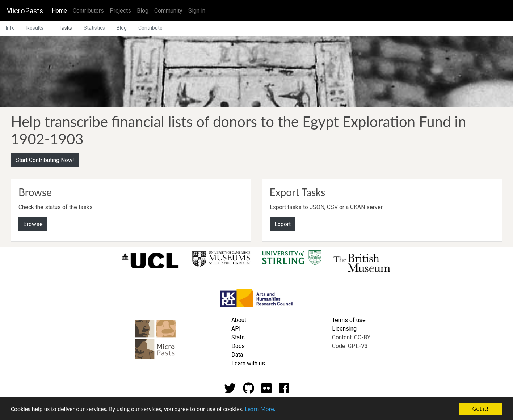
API (236, 329)
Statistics (94, 28)
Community (168, 11)
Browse (33, 224)
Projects (120, 11)
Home (61, 10)
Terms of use (349, 320)
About (239, 320)
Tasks (65, 28)
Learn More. (260, 410)
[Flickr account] (266, 391)
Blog (143, 11)
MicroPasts (24, 11)
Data (237, 355)
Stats (238, 337)
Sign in (197, 11)
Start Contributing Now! (45, 160)
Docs (238, 346)
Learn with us (248, 363)
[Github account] (249, 391)
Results (35, 28)
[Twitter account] (230, 391)
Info (10, 28)
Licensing (344, 329)
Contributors (88, 11)
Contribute (150, 28)
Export (283, 224)
